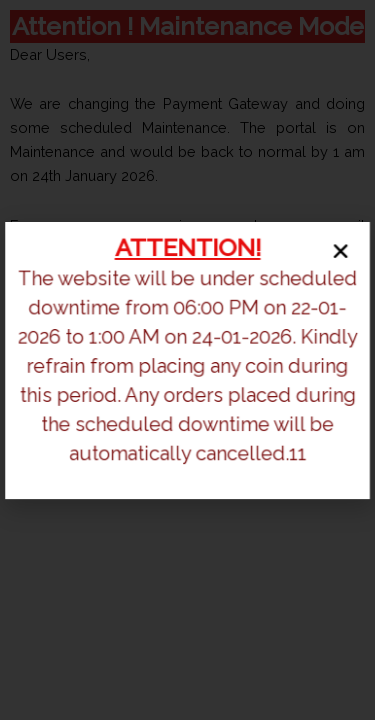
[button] (338, 252)
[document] (187, 360)
